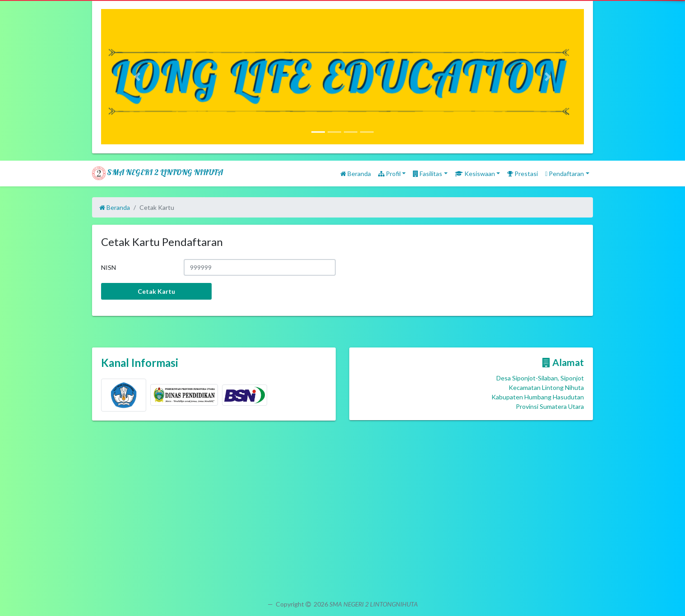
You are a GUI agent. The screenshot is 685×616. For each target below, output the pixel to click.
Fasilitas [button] (428, 174)
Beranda (356, 174)
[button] (137, 77)
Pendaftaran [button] (565, 174)
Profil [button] (389, 174)
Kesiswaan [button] (475, 174)
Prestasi (523, 174)
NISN (109, 267)
